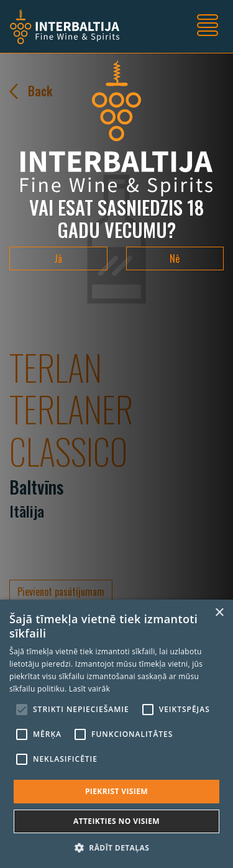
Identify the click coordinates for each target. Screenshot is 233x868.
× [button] (219, 613)
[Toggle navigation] (208, 27)
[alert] (116, 734)
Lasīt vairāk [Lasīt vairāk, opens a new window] (89, 689)
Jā (58, 258)
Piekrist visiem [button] (116, 791)
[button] (116, 847)
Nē (175, 258)
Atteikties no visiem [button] (116, 821)
